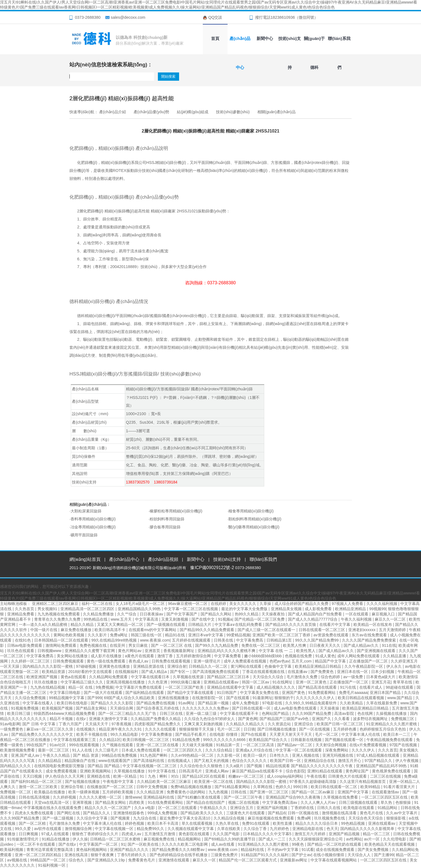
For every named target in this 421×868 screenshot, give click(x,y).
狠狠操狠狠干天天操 (197, 729)
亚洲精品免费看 (21, 614)
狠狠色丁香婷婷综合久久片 (96, 834)
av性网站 (354, 839)
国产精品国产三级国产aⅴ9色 (285, 719)
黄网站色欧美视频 (69, 635)
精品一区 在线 (81, 687)
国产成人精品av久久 (362, 645)
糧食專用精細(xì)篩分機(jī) (251, 511)
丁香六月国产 (71, 724)
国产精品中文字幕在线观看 (191, 693)
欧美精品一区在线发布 (373, 624)
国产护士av (301, 855)
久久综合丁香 (256, 829)
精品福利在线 (253, 850)
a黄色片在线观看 (140, 656)
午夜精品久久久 (214, 808)
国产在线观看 (238, 698)
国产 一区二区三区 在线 (172, 645)
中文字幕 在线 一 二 (276, 651)
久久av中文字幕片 (402, 813)
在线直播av (298, 672)
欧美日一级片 (255, 755)
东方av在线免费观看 (370, 635)
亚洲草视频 (83, 802)
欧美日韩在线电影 (73, 703)
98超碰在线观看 (400, 687)
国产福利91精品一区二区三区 (37, 782)
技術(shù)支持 (290, 43)
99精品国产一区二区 (48, 860)
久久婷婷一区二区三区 (31, 661)
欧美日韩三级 (19, 713)
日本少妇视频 (383, 672)
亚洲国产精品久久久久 (130, 850)
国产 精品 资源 (86, 755)
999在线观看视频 (85, 745)
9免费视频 (104, 687)
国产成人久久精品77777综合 (313, 619)
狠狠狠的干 (284, 698)
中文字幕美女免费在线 (260, 693)
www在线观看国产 (115, 761)
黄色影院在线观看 (195, 834)
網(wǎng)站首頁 (85, 559)
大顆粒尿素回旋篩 (86, 511)
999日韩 (301, 787)
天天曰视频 (33, 776)
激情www (133, 797)
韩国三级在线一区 (147, 635)
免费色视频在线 (94, 645)
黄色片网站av (130, 651)
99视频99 (377, 609)
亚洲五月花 (381, 682)
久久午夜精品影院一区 (364, 666)
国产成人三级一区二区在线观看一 (267, 630)
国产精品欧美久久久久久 (202, 813)
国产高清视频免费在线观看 (216, 672)
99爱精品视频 (238, 635)
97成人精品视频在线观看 (379, 755)
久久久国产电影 (227, 834)
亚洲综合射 (177, 666)
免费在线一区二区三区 (261, 645)
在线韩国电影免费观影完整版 (60, 766)
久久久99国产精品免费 (312, 713)
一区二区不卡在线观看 (36, 844)
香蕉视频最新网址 (179, 651)
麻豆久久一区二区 (391, 619)
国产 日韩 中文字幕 (39, 724)
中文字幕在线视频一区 (115, 829)
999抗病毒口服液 (186, 682)
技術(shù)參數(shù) (233, 112)
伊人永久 (395, 666)
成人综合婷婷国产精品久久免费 (302, 604)
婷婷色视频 (135, 823)
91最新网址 (262, 698)
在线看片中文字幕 (335, 624)
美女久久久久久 (243, 604)
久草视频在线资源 (189, 677)
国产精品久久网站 (217, 614)
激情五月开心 (350, 761)
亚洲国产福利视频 (272, 808)
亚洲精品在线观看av (222, 682)
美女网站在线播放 (73, 656)
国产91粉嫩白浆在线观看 (199, 797)
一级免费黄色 (12, 729)
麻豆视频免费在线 (160, 839)
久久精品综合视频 (230, 818)
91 (123, 844)
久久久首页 (388, 750)
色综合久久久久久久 (250, 761)
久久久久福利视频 (382, 604)
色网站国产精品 (276, 713)
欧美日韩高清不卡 (110, 630)
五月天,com (302, 661)
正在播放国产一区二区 (369, 661)
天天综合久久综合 (269, 677)
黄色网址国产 (358, 771)
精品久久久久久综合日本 (317, 823)
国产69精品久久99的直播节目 (230, 839)
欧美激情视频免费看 (18, 750)
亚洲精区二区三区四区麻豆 (56, 604)
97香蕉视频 (122, 724)
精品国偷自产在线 (80, 761)
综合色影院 (295, 771)
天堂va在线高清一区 (52, 802)
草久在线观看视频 (198, 823)
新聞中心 (265, 38)
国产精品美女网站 (92, 708)
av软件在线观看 (48, 829)
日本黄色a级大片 (381, 677)
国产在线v (68, 844)
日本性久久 (280, 755)
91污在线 (349, 687)
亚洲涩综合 (304, 724)
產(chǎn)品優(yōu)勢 (152, 112)
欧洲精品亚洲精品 (351, 609)
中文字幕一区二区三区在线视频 (191, 609)
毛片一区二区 (229, 729)
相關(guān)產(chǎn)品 (276, 112)
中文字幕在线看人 (39, 703)
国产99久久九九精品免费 (217, 645)
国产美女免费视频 (374, 850)
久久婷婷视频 (65, 797)
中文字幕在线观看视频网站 (334, 860)
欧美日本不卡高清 (163, 823)
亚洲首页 (153, 651)
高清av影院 (345, 713)
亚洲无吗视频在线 (338, 755)
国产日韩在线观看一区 (252, 708)
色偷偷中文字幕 (279, 666)
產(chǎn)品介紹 (113, 112)
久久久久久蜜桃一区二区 (101, 797)
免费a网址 (119, 635)
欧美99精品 (371, 787)
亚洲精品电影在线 (308, 829)
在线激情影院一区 (208, 698)
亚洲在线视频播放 (174, 698)
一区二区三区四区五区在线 (385, 797)
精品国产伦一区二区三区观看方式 (248, 860)
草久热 (387, 802)
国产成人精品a (155, 672)
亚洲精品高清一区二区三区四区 (88, 609)
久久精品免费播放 (99, 614)
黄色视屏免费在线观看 (392, 771)
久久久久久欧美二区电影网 (185, 844)
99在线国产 (37, 745)
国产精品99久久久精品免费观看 (207, 630)
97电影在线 (273, 703)
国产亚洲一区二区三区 (269, 792)
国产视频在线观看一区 (345, 740)
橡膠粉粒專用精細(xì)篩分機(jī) (176, 511)
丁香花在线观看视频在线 (264, 672)
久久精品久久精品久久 (246, 724)
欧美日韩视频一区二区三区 (146, 740)
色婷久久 (283, 787)
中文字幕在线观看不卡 (240, 713)
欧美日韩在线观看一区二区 (334, 787)
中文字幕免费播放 (157, 734)
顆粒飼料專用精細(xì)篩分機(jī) (255, 519)
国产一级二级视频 (58, 818)
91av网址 (187, 703)
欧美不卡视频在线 (92, 734)
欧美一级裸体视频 (84, 792)
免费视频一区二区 (16, 792)
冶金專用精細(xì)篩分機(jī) (93, 527)
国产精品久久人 (97, 813)
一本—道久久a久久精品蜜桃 (44, 624)
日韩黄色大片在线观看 (348, 776)
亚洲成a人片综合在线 (255, 750)
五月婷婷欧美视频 (118, 792)
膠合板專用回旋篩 (165, 527)
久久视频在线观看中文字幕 (191, 829)
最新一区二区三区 (54, 750)
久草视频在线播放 (130, 771)
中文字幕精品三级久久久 (82, 682)
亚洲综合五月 (242, 808)
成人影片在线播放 (107, 656)
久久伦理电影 (395, 839)
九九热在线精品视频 (48, 687)
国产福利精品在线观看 (145, 693)
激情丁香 (166, 656)
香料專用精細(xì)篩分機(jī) (93, 519)
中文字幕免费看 (228, 656)
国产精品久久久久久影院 (112, 703)
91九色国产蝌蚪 (154, 755)
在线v (81, 719)
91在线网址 (283, 682)
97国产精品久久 (379, 761)
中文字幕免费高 (250, 640)
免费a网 (304, 818)
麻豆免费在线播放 (77, 630)
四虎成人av (132, 834)
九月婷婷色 (280, 829)
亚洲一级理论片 (207, 661)
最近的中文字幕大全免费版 (245, 609)
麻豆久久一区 (205, 860)
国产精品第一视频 (214, 703)
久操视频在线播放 (392, 713)
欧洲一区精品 (125, 776)
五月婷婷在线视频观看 (192, 640)
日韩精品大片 (200, 624)
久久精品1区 (110, 740)
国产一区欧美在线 (144, 844)
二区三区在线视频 (386, 776)
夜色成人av (139, 661)
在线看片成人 (371, 687)
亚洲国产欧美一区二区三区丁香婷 (282, 635)
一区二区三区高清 (259, 745)
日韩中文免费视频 (152, 787)
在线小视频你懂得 (329, 855)
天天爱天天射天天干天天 (291, 734)
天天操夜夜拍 (274, 614)
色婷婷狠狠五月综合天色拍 (383, 729)
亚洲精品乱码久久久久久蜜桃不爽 (227, 651)
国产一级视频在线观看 (166, 624)
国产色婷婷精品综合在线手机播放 (179, 855)
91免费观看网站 (322, 693)
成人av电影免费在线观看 (296, 708)
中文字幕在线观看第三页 (75, 740)
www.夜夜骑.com (223, 850)
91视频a (225, 619)
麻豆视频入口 (384, 614)
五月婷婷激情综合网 (194, 656)
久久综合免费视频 (31, 698)
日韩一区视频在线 (304, 813)
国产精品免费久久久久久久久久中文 (43, 734)
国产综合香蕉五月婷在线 (158, 708)
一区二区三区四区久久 (183, 750)
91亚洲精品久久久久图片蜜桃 (392, 724)
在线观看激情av (386, 792)
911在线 (389, 645)
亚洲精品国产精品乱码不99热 (382, 766)
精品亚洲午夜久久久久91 (121, 729)
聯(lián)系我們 (339, 43)
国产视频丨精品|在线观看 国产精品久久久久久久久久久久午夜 (300, 766)
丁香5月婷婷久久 (132, 855)
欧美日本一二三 (397, 734)
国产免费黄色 (323, 672)
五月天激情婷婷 (393, 630)
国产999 (95, 698)
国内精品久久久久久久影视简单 (368, 829)
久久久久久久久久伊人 (316, 698)
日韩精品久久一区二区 (209, 666)
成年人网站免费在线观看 (359, 656)
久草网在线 (263, 787)
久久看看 (342, 719)
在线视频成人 (180, 761)
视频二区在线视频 (244, 802)
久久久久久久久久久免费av (206, 708)
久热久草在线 (228, 823)
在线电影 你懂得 (224, 734)
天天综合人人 (360, 855)
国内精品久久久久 (16, 766)
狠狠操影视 (396, 818)
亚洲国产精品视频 (345, 834)
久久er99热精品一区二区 (193, 755)
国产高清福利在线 (149, 761)
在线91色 (23, 640)
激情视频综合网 (79, 829)
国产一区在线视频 (315, 729)
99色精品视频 (353, 823)
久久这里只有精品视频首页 (363, 782)
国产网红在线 (69, 813)
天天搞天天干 (97, 724)
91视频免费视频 (25, 708)
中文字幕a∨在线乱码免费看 (239, 624)
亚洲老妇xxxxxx (362, 630)
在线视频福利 (127, 672)
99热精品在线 (96, 619)
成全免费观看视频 (62, 771)
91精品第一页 (228, 745)
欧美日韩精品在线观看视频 (361, 698)
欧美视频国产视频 (58, 708)
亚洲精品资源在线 (149, 666)
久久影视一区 (229, 755)
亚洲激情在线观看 (174, 860)
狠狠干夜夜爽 (103, 855)
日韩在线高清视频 (35, 797)
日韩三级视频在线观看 (359, 802)
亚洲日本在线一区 (353, 672)
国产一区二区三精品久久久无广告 (128, 713)
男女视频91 (48, 609)
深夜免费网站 (337, 750)
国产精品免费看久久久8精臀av (179, 850)
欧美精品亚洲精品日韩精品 (319, 666)
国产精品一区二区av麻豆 (313, 792)
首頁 (215, 38)
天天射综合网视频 (331, 745)
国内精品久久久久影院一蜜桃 (48, 666)
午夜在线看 (316, 776)
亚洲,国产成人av (26, 755)
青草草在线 (403, 682)
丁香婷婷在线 (303, 808)
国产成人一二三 (272, 839)
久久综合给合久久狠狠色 (202, 766)
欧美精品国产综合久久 (269, 740)
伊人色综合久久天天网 (65, 776)
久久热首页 (25, 609)
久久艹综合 (127, 614)
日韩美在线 (224, 640)
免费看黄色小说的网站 (187, 792)
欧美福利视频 (12, 850)
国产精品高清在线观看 (318, 687)
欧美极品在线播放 (50, 792)
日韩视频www (50, 651)
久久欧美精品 (352, 703)
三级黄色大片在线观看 (246, 813)
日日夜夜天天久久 (325, 645)
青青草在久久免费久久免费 (58, 619)
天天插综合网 (122, 708)
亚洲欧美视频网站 (96, 771)
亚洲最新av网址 (294, 860)
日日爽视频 (29, 834)
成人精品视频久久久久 (276, 687)
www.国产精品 (400, 698)
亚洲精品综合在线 (320, 761)
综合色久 (77, 860)
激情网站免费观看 (61, 645)
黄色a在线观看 (74, 677)
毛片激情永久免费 (303, 677)
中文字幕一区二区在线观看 (299, 750)
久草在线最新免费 (382, 703)
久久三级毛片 (107, 750)
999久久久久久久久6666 (225, 740)
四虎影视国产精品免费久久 (158, 724)
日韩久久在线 (329, 808)
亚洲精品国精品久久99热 (140, 609)
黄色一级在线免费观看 (107, 661)
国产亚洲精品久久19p (107, 860)
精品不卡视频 (62, 719)
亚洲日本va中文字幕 (206, 635)
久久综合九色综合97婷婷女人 (210, 719)
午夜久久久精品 (57, 755)
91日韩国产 (227, 693)
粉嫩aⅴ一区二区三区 (247, 776)
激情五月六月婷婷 (311, 834)
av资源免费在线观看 (331, 635)
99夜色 (298, 844)
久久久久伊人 (364, 750)
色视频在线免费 (299, 656)
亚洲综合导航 (73, 787)
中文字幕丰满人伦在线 (361, 734)
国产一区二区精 (33, 823)
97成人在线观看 (56, 834)
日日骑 (249, 729)
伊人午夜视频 (407, 761)
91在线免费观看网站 (166, 802)
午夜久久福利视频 (357, 619)
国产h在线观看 (254, 734)
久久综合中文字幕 (93, 818)
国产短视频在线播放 (83, 782)
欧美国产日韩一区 (286, 761)
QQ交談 (215, 17)
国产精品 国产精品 (104, 766)
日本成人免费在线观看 (141, 750)
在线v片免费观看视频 (368, 745)
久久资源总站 (280, 724)
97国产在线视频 (404, 745)
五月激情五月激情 (160, 834)
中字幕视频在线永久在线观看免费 (53, 808)
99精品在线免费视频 (120, 755)
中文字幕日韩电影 (66, 693)
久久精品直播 (395, 656)
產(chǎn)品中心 (240, 43)
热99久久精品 (247, 614)
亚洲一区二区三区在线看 (158, 745)
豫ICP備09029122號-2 (212, 568)
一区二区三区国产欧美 (185, 687)
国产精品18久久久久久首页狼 (291, 624)
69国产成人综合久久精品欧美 (130, 698)
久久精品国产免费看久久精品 (156, 719)
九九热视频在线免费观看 (59, 614)
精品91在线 (176, 635)
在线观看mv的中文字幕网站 (153, 630)
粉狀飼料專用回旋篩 (167, 519)
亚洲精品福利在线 (159, 797)
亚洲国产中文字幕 (353, 792)
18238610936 (283, 17)
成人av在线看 (223, 844)
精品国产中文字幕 (331, 661)
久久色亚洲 (158, 682)
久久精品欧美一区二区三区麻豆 (164, 782)
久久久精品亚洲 (150, 792)
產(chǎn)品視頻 (163, 559)
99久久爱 (23, 829)
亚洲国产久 (322, 719)
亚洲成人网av (218, 771)
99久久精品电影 (125, 734)
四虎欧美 (137, 802)
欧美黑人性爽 (295, 645)
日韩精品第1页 (280, 640)
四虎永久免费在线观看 (35, 813)
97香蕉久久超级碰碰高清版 (314, 782)
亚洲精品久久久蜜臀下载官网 (90, 651)
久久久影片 (98, 635)
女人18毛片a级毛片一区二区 (141, 604)
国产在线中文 (204, 619)
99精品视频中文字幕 (67, 698)
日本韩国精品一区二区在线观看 (62, 640)
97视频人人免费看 (348, 604)
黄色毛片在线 (372, 813)
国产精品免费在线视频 (156, 703)
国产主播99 (384, 855)
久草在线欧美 (229, 829)
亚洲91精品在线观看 (325, 771)
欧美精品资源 (54, 672)
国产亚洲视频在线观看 (377, 651)
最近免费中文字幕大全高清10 (185, 818)
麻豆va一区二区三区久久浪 (50, 729)
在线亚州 (118, 645)
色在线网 (366, 713)
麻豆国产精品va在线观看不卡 (258, 771)
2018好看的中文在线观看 (91, 672)
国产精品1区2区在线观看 (204, 776)
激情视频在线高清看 (340, 813)
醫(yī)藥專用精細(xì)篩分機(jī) (254, 527)
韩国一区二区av (256, 682)
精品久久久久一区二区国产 (108, 808)
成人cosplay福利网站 (286, 776)
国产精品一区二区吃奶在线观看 (335, 844)
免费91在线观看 (256, 823)
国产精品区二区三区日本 (229, 677)
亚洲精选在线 (99, 776)
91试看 (308, 850)
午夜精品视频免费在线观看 (390, 740)
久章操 (266, 604)
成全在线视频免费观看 (336, 850)
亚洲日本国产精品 (386, 693)
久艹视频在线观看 (118, 745)
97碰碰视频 (87, 666)
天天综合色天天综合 (366, 818)
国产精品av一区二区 (295, 745)
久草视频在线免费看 (341, 797)
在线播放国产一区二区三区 (110, 787)
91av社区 (58, 745)
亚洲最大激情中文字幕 (109, 719)
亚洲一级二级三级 (202, 713)
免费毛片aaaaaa (353, 693)
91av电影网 (10, 724)
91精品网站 (388, 808)
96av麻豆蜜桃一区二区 (188, 604)
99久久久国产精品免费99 (317, 640)
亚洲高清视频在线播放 (126, 682)
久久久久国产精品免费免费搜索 (369, 640)
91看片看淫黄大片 (400, 787)
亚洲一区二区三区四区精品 (39, 855)
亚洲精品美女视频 (287, 609)
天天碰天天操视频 (198, 745)
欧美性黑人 (306, 651)
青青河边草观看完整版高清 (50, 850)
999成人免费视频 (163, 813)
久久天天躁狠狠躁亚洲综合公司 (316, 839)
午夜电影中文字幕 (119, 782)
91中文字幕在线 (162, 771)
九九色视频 (219, 792)
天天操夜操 (330, 708)
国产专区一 (180, 672)
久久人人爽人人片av (319, 802)
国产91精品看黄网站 (233, 787)
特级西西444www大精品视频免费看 (65, 713)
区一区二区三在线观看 (178, 808)
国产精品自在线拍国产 (206, 802)
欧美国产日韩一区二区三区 (340, 724)
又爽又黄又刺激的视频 (204, 724)
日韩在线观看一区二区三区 (322, 630)
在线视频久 (87, 729)
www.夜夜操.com (155, 640)
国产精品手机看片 (191, 734)
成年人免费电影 (246, 703)
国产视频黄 (121, 818)
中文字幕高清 (147, 619)
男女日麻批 (139, 645)
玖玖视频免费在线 (330, 818)
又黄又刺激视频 (175, 619)
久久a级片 (235, 766)
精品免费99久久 (151, 829)
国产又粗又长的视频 (212, 761)
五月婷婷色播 (345, 729)
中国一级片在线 (44, 630)
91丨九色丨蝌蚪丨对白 (160, 776)
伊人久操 (80, 839)
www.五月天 (122, 619)
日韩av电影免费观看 (25, 645)
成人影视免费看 (319, 609)
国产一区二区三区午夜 (244, 797)
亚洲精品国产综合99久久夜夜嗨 (293, 797)
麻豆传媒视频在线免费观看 (271, 818)
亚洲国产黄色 (294, 693)
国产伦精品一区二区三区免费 (260, 619)
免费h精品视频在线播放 (191, 787)
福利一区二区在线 (98, 604)
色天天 (332, 829)
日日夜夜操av (152, 614)
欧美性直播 (283, 823)
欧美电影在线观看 (359, 808)
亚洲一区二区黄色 (312, 682)
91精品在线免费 (187, 740)
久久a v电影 (145, 808)
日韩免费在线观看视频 (171, 661)
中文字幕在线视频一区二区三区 (150, 766)
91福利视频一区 (52, 865)
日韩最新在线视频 (307, 740)
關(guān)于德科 (314, 43)
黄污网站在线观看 (247, 666)
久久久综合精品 (219, 750)
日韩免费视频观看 (69, 661)
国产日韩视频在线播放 (277, 729)
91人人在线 (83, 750)
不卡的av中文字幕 (283, 850)
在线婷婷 (219, 604)
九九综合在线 (145, 818)
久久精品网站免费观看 (109, 677)
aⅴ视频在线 (18, 860)
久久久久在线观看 (161, 729)
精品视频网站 (190, 839)
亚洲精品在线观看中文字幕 (231, 687)
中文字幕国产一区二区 (99, 844)
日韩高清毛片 (191, 771)
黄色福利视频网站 (92, 850)
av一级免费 (354, 677)
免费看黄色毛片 (142, 860)
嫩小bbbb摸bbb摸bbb (263, 656)
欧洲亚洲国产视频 (42, 677)
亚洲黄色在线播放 (115, 666)
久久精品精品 (50, 761)
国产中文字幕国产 (182, 614)
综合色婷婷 (331, 677)
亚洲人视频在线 (306, 755)
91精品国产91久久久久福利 (265, 855)
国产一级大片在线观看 (104, 693)
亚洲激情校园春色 (129, 813)
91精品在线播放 (56, 839)
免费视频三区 (403, 719)
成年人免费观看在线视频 (245, 661)
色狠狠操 (404, 802)
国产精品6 (277, 813)
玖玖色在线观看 (21, 651)
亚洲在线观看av (382, 823)
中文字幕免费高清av (280, 802)
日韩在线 (239, 792)
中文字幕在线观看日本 (151, 677)
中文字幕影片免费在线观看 (139, 687)
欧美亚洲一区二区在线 (214, 782)
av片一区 (372, 839)
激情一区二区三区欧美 (39, 787)
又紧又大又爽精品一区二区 (121, 624)
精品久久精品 (83, 624)
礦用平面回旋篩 (84, 535)
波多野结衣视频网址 (371, 719)
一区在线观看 (357, 614)
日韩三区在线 (172, 713)
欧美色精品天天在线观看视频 (390, 844)
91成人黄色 (325, 656)
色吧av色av (280, 661)
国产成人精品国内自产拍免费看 (315, 614)
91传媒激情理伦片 (23, 839)
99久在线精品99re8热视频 (114, 640)
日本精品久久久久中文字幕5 (268, 834)
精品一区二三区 (377, 834)
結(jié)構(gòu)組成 (193, 112)
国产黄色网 (248, 719)
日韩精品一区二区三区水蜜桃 (116, 839)
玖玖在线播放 (46, 682)
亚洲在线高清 (77, 855)
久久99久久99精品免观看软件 (311, 703)
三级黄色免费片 (225, 855)
